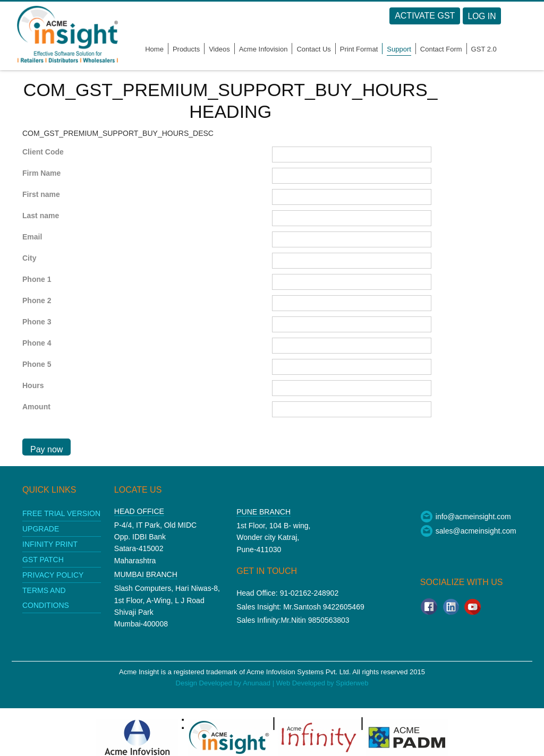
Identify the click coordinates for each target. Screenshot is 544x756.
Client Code (43, 152)
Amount (36, 407)
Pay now (46, 449)
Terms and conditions (46, 598)
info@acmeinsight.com (466, 517)
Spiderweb (352, 683)
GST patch (43, 560)
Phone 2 (37, 300)
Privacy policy (53, 575)
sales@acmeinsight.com (468, 531)
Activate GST (438, 16)
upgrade (41, 529)
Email (32, 237)
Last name (41, 216)
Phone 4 (37, 343)
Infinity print (50, 544)
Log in (496, 16)
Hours (33, 385)
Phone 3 (37, 322)
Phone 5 (37, 364)
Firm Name (41, 173)
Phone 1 (37, 279)
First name (41, 194)
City (29, 258)
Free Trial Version (61, 513)
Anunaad (258, 683)
